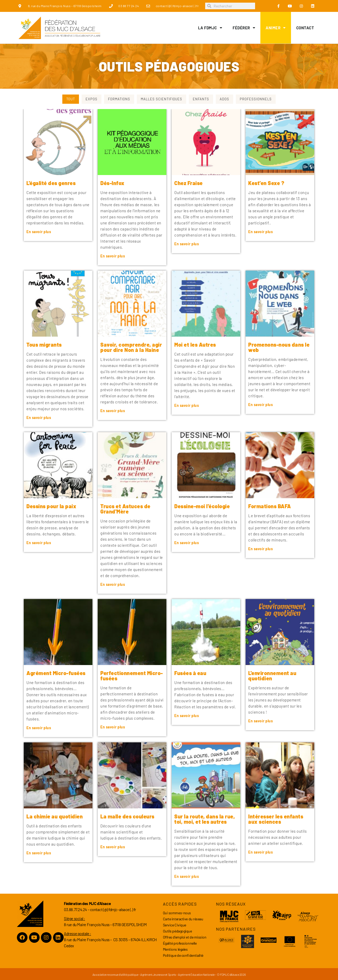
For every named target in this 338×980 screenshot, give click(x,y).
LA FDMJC (210, 28)
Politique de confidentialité (183, 955)
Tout (71, 99)
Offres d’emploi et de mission (185, 937)
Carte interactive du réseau (183, 919)
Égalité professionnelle (180, 943)
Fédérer (244, 28)
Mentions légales (175, 949)
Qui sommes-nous (177, 913)
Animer (276, 28)
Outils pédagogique (177, 931)
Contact (305, 28)
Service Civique (175, 925)
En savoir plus (39, 232)
